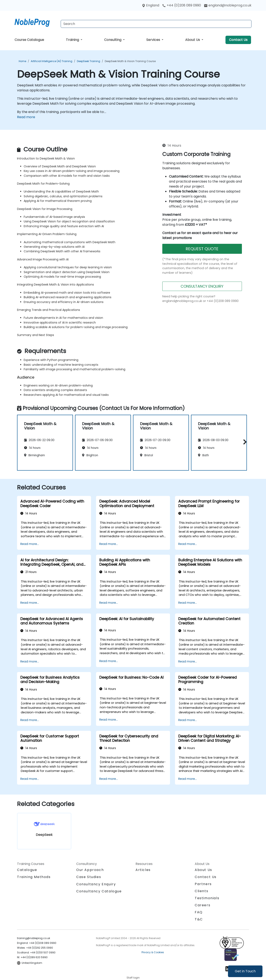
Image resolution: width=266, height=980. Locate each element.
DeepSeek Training (89, 61)
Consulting (113, 40)
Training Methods (34, 877)
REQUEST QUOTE (202, 249)
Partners (203, 884)
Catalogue (27, 870)
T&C (199, 919)
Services (154, 40)
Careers (203, 905)
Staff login (133, 978)
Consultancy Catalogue (99, 891)
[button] (244, 442)
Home (22, 61)
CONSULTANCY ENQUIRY (202, 286)
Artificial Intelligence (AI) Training (52, 61)
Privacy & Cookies (153, 952)
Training (73, 40)
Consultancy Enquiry (96, 884)
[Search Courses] (156, 24)
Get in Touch (245, 971)
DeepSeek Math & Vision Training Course (130, 61)
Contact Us (238, 40)
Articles (143, 870)
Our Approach (90, 870)
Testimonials (207, 898)
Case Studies (89, 877)
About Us (193, 40)
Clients (201, 891)
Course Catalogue (29, 40)
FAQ (199, 912)
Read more (26, 117)
